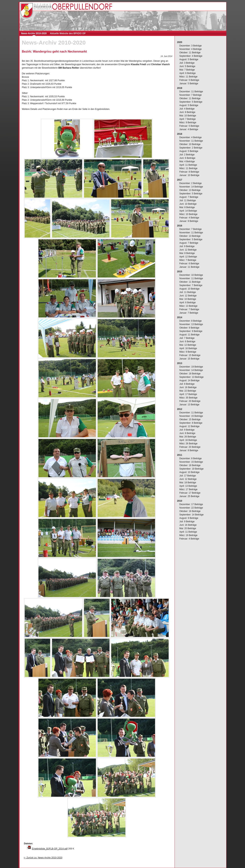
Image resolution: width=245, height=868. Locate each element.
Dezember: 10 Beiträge (191, 275)
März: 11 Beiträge (188, 77)
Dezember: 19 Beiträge (191, 367)
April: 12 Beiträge (188, 257)
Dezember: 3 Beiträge (191, 46)
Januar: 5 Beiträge (189, 84)
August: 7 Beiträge (189, 197)
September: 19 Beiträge (192, 469)
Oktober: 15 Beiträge (190, 419)
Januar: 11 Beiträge (189, 267)
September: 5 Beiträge (191, 102)
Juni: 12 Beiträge (188, 250)
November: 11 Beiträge (191, 141)
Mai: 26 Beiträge (188, 437)
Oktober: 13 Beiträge (190, 190)
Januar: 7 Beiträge (189, 313)
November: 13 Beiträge (191, 324)
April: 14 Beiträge (188, 211)
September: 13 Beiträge (192, 377)
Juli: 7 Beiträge (187, 338)
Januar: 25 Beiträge (189, 496)
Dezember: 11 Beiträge (191, 92)
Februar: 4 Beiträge (189, 218)
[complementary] (200, 452)
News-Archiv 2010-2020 (34, 33)
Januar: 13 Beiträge (189, 405)
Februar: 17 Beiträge (190, 493)
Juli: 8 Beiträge (187, 384)
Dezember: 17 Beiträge (191, 504)
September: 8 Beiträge (191, 423)
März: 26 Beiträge (188, 444)
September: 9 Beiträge (191, 331)
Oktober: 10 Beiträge (190, 144)
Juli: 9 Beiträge (187, 246)
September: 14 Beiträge (192, 515)
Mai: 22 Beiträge (188, 391)
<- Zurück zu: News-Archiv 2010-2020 (43, 858)
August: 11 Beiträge (189, 335)
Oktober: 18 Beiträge (190, 374)
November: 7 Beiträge (191, 95)
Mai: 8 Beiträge (187, 207)
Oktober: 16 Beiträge (190, 511)
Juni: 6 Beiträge (187, 158)
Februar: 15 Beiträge (190, 355)
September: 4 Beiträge (191, 56)
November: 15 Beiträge (191, 416)
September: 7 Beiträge (191, 285)
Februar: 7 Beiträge (189, 309)
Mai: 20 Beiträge (188, 528)
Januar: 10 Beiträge (189, 175)
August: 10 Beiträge (189, 289)
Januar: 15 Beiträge (189, 359)
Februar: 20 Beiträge (190, 401)
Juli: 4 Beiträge (187, 109)
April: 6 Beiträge (187, 73)
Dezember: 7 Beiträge (191, 229)
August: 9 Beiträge (189, 518)
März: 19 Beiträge (188, 535)
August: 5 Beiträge (189, 59)
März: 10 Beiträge (188, 214)
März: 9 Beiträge (188, 122)
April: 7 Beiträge (187, 119)
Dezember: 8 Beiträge (191, 321)
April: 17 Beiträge (188, 394)
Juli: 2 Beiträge (187, 155)
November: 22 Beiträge (191, 508)
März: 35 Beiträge (188, 398)
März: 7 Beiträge (188, 260)
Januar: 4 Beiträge (189, 129)
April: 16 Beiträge (188, 348)
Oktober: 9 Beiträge (189, 328)
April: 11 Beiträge (188, 165)
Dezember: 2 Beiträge (191, 183)
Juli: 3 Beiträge (187, 63)
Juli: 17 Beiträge (188, 476)
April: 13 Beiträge (188, 486)
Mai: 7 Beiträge (187, 70)
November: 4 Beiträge (191, 49)
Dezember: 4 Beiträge (191, 137)
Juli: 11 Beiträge (188, 200)
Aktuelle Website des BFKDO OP (68, 33)
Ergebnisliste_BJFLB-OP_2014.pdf (50, 849)
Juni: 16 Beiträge (188, 387)
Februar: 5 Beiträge (189, 80)
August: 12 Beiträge (189, 426)
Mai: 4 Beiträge (187, 161)
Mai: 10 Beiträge (188, 116)
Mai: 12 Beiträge (188, 345)
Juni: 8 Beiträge (187, 112)
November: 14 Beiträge (191, 187)
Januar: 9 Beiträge (189, 221)
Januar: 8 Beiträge (189, 450)
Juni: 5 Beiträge (187, 66)
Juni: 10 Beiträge (188, 204)
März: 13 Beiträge (188, 306)
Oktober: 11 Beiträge (190, 53)
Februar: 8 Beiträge (189, 172)
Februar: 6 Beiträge (189, 264)
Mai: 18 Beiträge (188, 483)
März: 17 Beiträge (188, 489)
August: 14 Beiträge (189, 380)
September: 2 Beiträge (191, 148)
